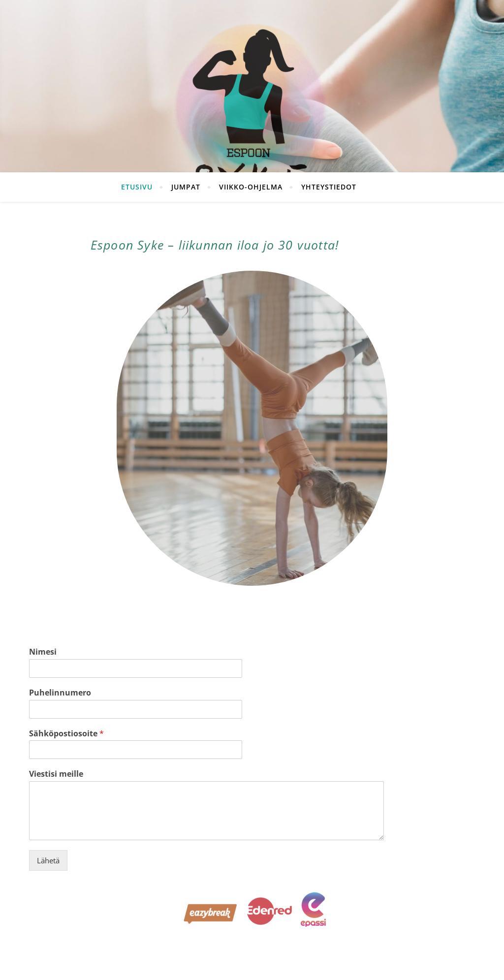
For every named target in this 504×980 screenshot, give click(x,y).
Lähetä (48, 860)
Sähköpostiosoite (66, 734)
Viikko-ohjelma (251, 187)
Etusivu (137, 187)
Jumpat (186, 187)
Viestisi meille (56, 774)
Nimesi (43, 652)
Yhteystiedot (329, 187)
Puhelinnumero (60, 693)
